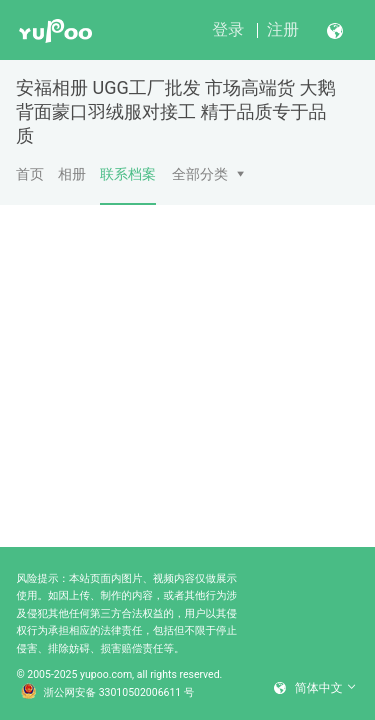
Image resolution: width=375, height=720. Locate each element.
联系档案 (128, 185)
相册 (72, 174)
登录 (228, 29)
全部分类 (200, 174)
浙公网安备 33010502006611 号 (108, 693)
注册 (283, 29)
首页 (30, 174)
